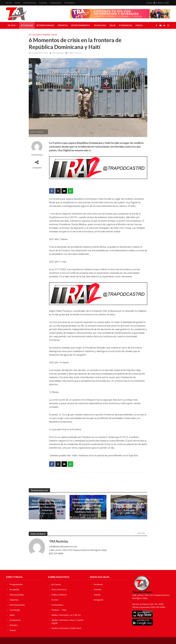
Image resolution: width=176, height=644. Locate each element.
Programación (55, 3)
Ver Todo (141, 533)
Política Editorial (59, 595)
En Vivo (9, 3)
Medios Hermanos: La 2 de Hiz (66, 615)
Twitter (97, 595)
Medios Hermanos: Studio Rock (66, 628)
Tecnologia (100, 25)
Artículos (14, 625)
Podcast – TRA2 (59, 610)
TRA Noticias (58, 53)
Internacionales (45, 25)
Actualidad (27, 25)
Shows (18, 3)
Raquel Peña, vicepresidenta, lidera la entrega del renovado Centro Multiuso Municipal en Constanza (129, 505)
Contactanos (69, 3)
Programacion (16, 584)
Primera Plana (49, 35)
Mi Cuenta (56, 584)
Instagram (98, 600)
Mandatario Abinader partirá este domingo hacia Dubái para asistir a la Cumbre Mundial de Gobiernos (47, 505)
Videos (139, 25)
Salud (112, 25)
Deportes (63, 25)
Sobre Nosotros (30, 3)
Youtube (97, 589)
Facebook (98, 584)
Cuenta (149, 3)
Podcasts (43, 3)
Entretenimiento (81, 25)
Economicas (125, 25)
